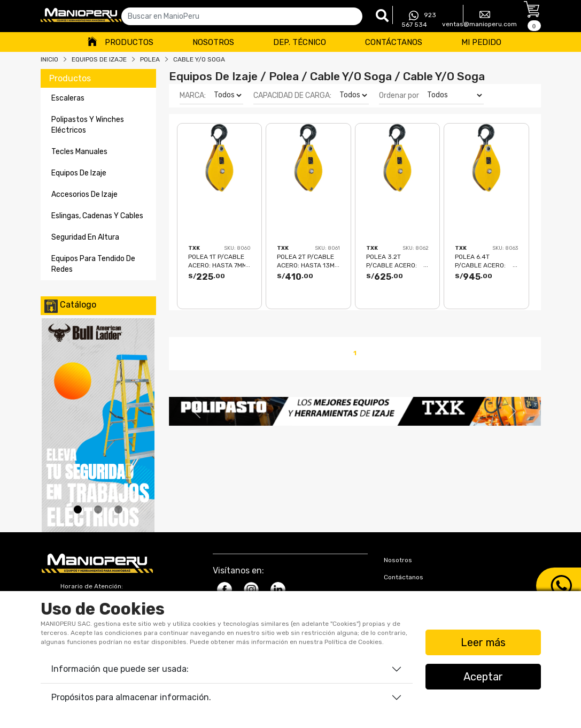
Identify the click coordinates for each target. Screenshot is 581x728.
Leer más (483, 642)
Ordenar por (399, 95)
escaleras (68, 98)
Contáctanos (394, 42)
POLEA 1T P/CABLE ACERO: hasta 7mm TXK (218, 261)
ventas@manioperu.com (479, 18)
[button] (197, 411)
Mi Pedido (481, 42)
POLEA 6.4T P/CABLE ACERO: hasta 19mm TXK (481, 261)
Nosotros (213, 42)
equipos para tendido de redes (93, 264)
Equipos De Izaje (99, 59)
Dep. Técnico (300, 42)
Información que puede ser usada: (120, 669)
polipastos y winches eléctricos (88, 125)
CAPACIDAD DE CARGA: (292, 95)
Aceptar (483, 677)
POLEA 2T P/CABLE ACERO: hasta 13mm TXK (308, 261)
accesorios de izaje (84, 194)
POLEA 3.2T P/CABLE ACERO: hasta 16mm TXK (392, 261)
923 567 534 (419, 20)
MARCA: (193, 95)
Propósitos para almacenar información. (131, 697)
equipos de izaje (79, 173)
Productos (129, 42)
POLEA (150, 59)
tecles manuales (79, 152)
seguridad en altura (85, 237)
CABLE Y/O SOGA (199, 59)
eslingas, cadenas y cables (97, 216)
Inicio (49, 59)
